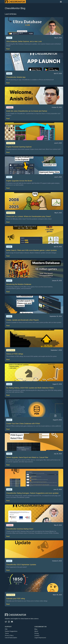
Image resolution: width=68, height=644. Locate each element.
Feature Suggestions (11, 631)
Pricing (37, 633)
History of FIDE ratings (15, 354)
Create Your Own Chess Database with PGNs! (23, 424)
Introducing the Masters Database (19, 284)
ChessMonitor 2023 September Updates (21, 565)
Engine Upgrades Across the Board (19, 181)
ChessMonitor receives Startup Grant (20, 529)
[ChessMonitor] (15, 2)
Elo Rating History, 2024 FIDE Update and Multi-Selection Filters (30, 388)
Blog (36, 629)
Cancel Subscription (11, 638)
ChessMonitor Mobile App (16, 77)
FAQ (6, 629)
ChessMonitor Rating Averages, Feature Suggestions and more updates (32, 493)
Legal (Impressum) (40, 638)
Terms (7, 633)
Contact (37, 635)
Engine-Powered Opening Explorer (19, 147)
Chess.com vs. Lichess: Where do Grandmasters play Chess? (29, 216)
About (36, 631)
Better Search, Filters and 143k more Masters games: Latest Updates (31, 250)
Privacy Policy (9, 635)
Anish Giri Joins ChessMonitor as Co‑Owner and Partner (27, 111)
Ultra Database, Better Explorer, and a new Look (24, 41)
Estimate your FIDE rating (16, 599)
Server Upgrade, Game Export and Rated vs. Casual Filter (27, 457)
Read (8, 49)
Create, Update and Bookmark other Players (22, 320)
